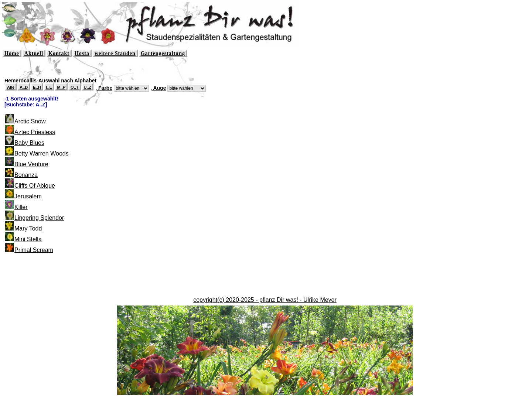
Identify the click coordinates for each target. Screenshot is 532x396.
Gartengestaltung (163, 53)
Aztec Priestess (35, 132)
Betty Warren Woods (42, 153)
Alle (11, 87)
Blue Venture (31, 164)
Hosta (82, 53)
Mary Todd (28, 228)
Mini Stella (28, 239)
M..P (61, 87)
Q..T (74, 87)
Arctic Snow (30, 121)
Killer (21, 207)
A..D (24, 87)
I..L (49, 87)
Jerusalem (28, 196)
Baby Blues (29, 143)
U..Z (88, 87)
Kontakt (59, 53)
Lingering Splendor (39, 218)
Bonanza (26, 175)
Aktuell (34, 53)
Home (12, 53)
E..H (37, 87)
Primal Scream (34, 250)
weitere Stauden (115, 53)
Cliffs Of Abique (35, 186)
